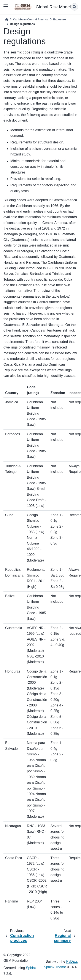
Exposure (59, 19)
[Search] (75, 7)
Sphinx (31, 968)
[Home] (7, 19)
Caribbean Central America (31, 19)
